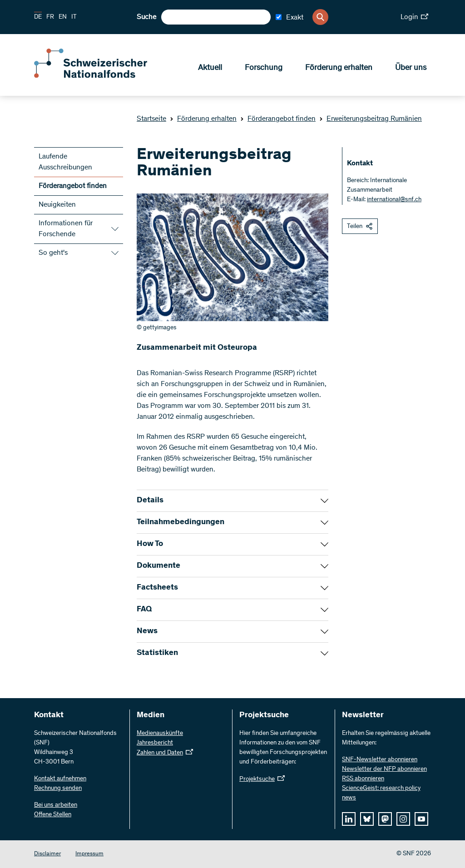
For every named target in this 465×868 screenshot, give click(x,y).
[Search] (320, 17)
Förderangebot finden (278, 119)
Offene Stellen (53, 815)
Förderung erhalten (339, 69)
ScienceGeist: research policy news (381, 793)
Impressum (89, 854)
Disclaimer (47, 854)
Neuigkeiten (57, 205)
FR (50, 17)
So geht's (53, 253)
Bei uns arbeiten (56, 805)
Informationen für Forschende (66, 229)
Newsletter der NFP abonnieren (384, 769)
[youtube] (421, 819)
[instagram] (403, 819)
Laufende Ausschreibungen (65, 162)
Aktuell (210, 69)
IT (74, 17)
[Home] (100, 76)
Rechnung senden (58, 789)
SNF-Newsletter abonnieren (380, 760)
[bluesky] (367, 819)
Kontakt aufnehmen (60, 779)
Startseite (151, 119)
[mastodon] (385, 819)
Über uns (411, 69)
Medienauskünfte (160, 734)
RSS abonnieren (363, 779)
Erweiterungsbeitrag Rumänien (371, 119)
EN (63, 17)
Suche (146, 17)
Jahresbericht (155, 743)
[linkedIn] (349, 819)
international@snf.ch (394, 200)
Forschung (264, 69)
